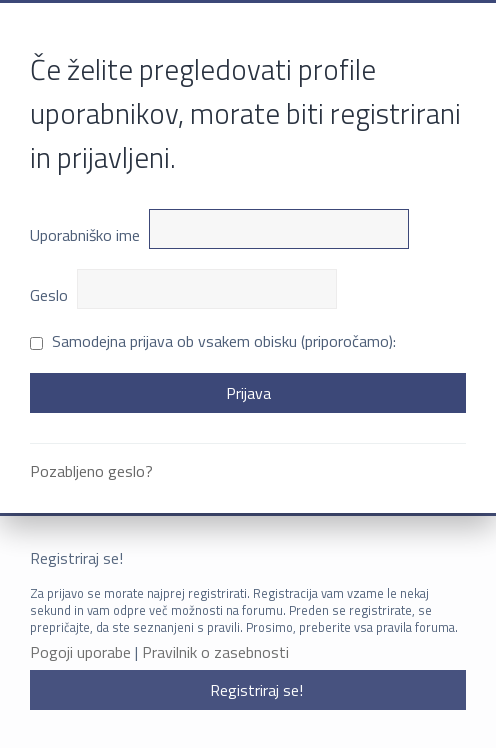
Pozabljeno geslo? (91, 471)
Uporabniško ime (85, 235)
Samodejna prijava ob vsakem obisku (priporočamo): (213, 341)
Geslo (49, 295)
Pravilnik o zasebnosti (215, 652)
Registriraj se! (256, 690)
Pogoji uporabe (80, 652)
